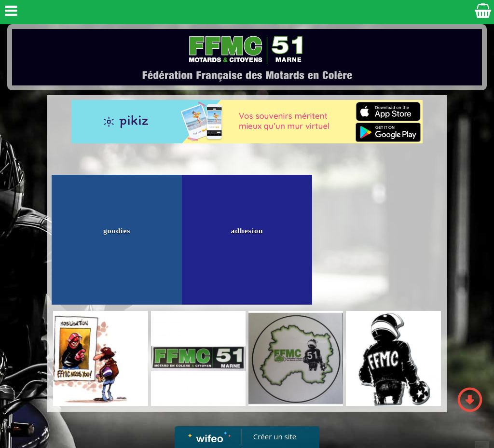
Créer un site (275, 436)
